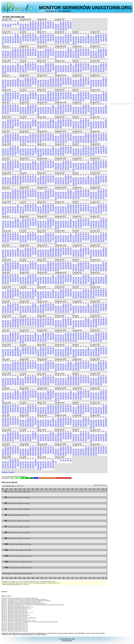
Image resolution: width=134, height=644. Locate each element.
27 (3, 26)
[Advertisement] (121, 60)
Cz (10, 21)
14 (28, 26)
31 (35, 30)
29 (8, 26)
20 (3, 24)
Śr (8, 21)
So (15, 21)
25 (15, 24)
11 (21, 26)
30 (10, 26)
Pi (13, 21)
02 (33, 23)
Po (3, 21)
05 (23, 24)
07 (28, 24)
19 (18, 23)
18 (21, 28)
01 (31, 23)
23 (10, 24)
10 (35, 24)
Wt (5, 21)
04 (21, 24)
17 (35, 26)
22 (8, 24)
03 (35, 23)
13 (26, 26)
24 (13, 24)
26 (18, 24)
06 (26, 24)
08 (31, 24)
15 (31, 26)
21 (5, 24)
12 (23, 26)
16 (33, 26)
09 (33, 24)
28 (5, 26)
